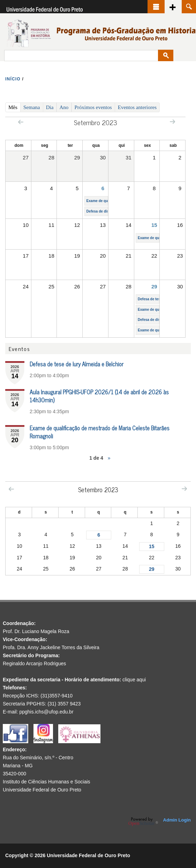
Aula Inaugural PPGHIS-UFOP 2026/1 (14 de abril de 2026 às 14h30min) (99, 396)
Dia (50, 107)
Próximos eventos (93, 107)
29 (154, 286)
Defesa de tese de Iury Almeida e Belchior (77, 364)
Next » (172, 121)
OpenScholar (143, 822)
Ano (64, 107)
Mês (14, 107)
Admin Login (177, 820)
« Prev (21, 122)
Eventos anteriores (137, 107)
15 (154, 225)
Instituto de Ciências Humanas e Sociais (47, 782)
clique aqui (134, 680)
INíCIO (13, 79)
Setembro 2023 (98, 489)
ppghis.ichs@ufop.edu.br (46, 712)
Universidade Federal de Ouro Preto (42, 790)
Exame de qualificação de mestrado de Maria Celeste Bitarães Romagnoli (100, 432)
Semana (32, 107)
